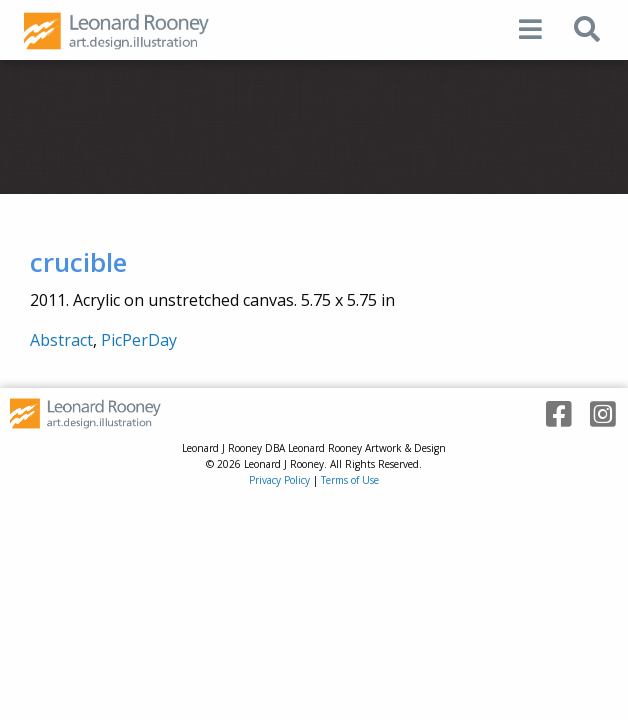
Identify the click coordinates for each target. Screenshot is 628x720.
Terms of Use (350, 480)
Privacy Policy (279, 480)
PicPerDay (139, 340)
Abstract (61, 340)
